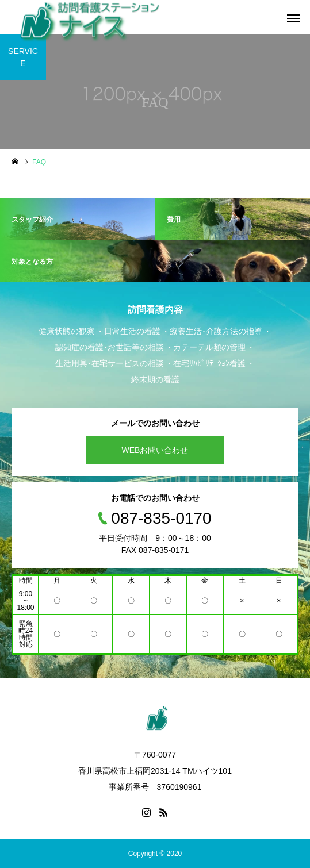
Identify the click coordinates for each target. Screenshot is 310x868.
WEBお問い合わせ (155, 450)
